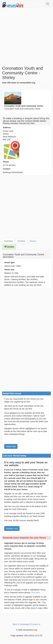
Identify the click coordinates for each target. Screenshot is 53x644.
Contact (7, 169)
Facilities (21, 241)
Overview (8, 241)
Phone (6, 162)
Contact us (36, 624)
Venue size (9, 270)
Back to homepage (21, 624)
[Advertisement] (26, 37)
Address (7, 128)
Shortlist (9, 247)
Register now (12, 528)
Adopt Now (11, 446)
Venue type (9, 262)
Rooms (33, 241)
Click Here (35, 593)
